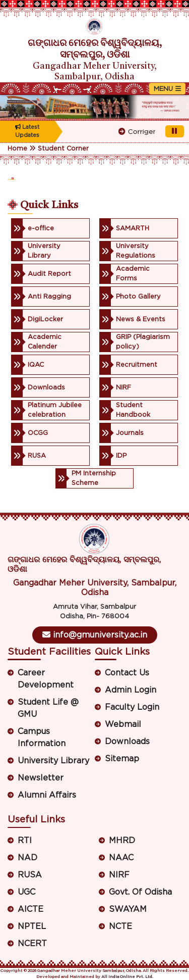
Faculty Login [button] (132, 707)
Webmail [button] (123, 724)
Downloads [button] (127, 742)
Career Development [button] (46, 679)
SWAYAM (128, 909)
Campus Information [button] (42, 738)
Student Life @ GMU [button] (48, 708)
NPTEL (32, 926)
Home (17, 149)
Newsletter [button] (41, 778)
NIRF (119, 875)
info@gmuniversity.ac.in (95, 635)
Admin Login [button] (131, 690)
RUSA (30, 875)
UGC (26, 892)
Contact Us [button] (127, 673)
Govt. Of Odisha (140, 892)
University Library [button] (53, 761)
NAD (27, 858)
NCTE (120, 926)
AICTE (30, 909)
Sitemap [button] (122, 759)
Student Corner (63, 149)
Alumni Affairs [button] (47, 795)
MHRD (122, 841)
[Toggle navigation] (167, 89)
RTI (25, 841)
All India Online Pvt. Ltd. (127, 977)
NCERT (32, 944)
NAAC (121, 858)
